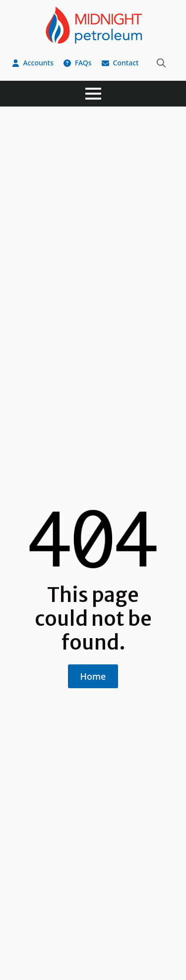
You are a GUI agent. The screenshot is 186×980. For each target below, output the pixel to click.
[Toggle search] (161, 63)
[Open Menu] (93, 94)
